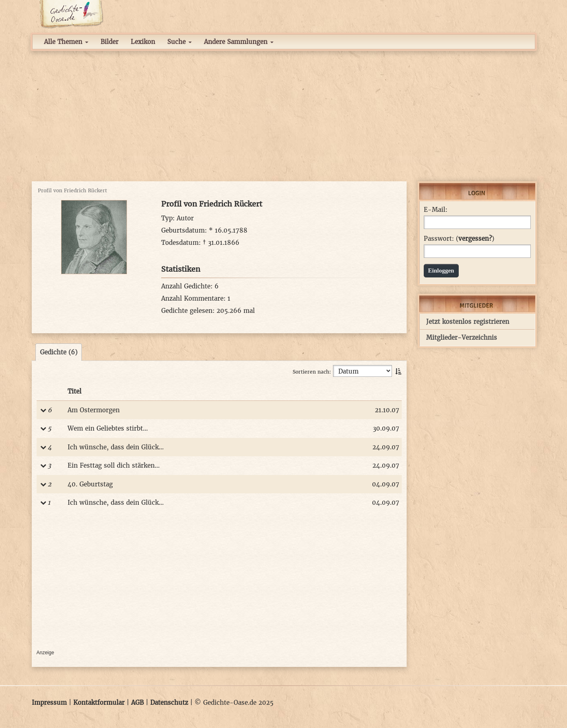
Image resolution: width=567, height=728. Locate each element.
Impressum (49, 703)
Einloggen (441, 271)
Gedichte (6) (59, 352)
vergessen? (475, 239)
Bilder (109, 42)
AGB (137, 703)
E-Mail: (436, 210)
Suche (180, 42)
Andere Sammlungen (239, 42)
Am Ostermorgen (94, 410)
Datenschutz (169, 703)
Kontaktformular (99, 703)
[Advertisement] (284, 116)
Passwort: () (459, 239)
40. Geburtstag (90, 484)
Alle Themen (66, 42)
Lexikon (143, 42)
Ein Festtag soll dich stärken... (114, 465)
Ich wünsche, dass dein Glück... (116, 447)
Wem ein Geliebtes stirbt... (108, 428)
